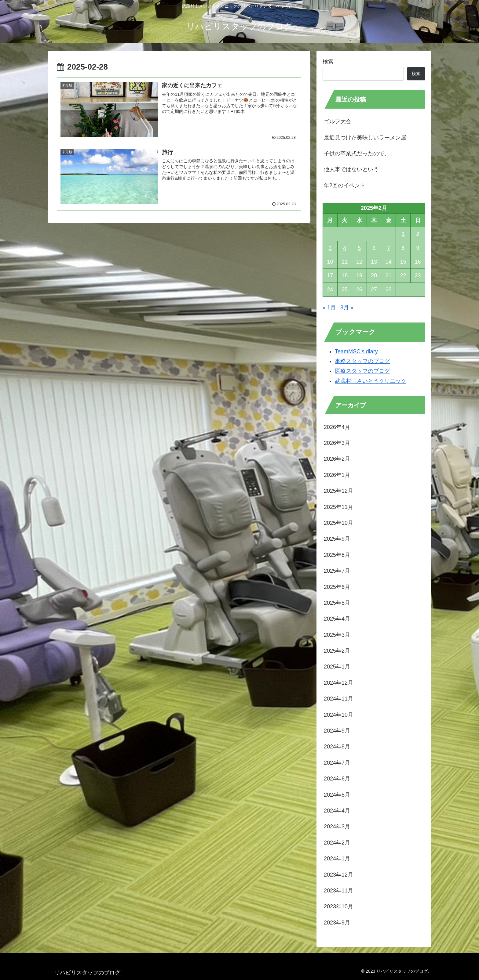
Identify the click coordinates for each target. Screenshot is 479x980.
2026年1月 (337, 475)
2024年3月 (337, 827)
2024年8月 (337, 747)
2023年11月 (338, 891)
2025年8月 (337, 555)
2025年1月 (337, 667)
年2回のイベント (345, 186)
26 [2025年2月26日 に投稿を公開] (359, 290)
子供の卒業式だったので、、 (360, 153)
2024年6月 (337, 779)
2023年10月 (338, 906)
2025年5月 (337, 603)
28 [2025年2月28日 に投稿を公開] (389, 290)
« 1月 (329, 308)
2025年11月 (338, 507)
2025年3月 (337, 635)
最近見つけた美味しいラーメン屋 (365, 138)
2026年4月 (337, 427)
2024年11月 (338, 699)
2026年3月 (337, 443)
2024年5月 (337, 795)
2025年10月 (338, 523)
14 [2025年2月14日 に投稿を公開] (389, 262)
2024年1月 (337, 859)
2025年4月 (337, 619)
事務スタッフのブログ (362, 361)
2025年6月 (337, 587)
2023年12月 (338, 875)
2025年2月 (337, 651)
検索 (328, 62)
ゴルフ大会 (338, 121)
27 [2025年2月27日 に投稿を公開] (374, 290)
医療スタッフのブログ (362, 371)
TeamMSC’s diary (356, 351)
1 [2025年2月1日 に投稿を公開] (403, 234)
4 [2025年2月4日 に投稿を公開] (345, 248)
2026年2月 (337, 459)
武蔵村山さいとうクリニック (371, 381)
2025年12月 (338, 491)
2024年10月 (338, 715)
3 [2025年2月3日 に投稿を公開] (330, 248)
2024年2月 (337, 843)
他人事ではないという (351, 169)
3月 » (347, 308)
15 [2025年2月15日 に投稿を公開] (403, 262)
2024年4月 (337, 811)
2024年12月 (338, 683)
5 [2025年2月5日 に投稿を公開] (359, 248)
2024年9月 (337, 731)
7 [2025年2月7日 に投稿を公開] (389, 248)
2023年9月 (337, 923)
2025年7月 (337, 571)
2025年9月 (337, 539)
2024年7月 (337, 763)
